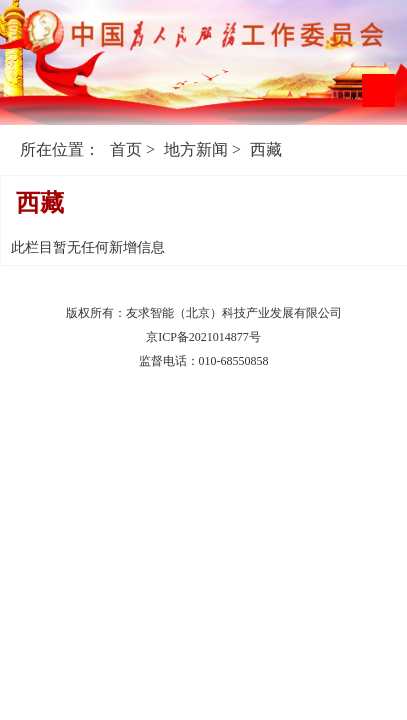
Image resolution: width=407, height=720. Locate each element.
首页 (126, 149)
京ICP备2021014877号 (203, 337)
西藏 (266, 149)
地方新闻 (196, 149)
